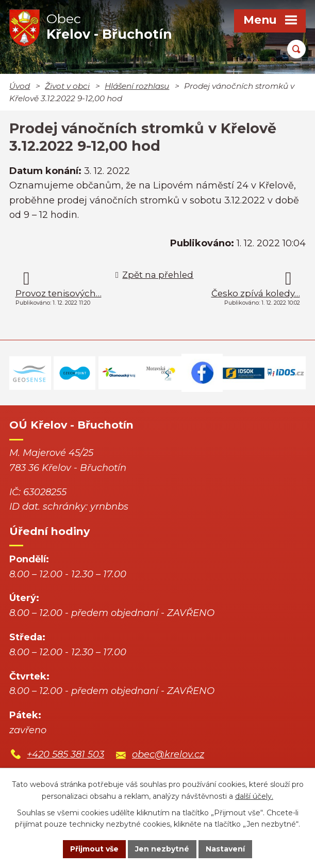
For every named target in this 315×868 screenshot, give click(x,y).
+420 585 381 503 (65, 754)
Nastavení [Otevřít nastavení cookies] (225, 849)
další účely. (254, 796)
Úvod (20, 86)
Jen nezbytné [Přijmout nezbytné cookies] (162, 849)
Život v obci (67, 86)
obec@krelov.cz (168, 754)
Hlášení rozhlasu (137, 86)
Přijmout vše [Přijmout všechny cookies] (94, 849)
